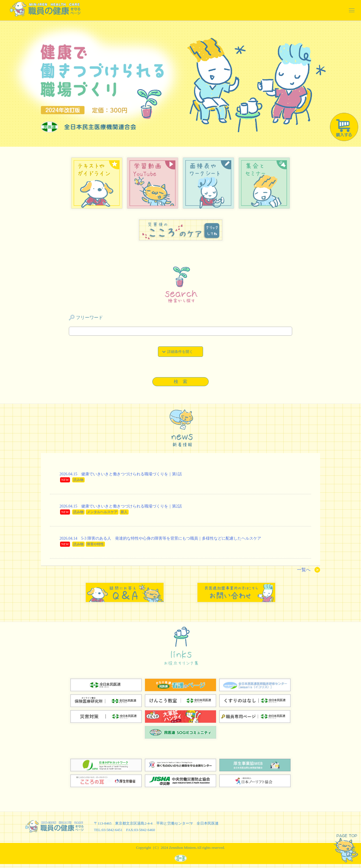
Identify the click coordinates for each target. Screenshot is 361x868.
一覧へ (309, 570)
